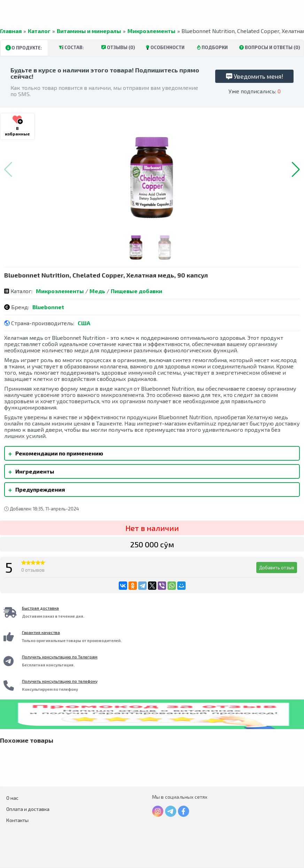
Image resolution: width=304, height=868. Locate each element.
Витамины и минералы (89, 31)
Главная (11, 31)
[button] (296, 170)
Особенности (165, 47)
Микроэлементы (151, 31)
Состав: (71, 47)
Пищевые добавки (137, 291)
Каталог (39, 31)
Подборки (212, 47)
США (84, 323)
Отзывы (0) (118, 47)
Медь (97, 291)
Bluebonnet (48, 307)
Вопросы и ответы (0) (270, 47)
